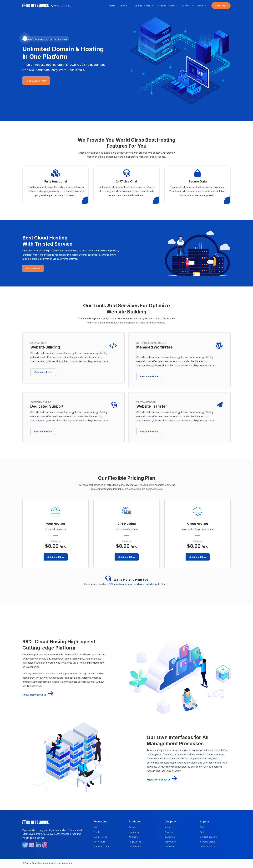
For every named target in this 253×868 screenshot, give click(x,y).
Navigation (134, 832)
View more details (43, 372)
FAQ (202, 827)
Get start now (33, 268)
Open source (100, 842)
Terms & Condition (205, 863)
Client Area (221, 6)
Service (186, 6)
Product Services (209, 847)
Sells (202, 832)
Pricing (132, 827)
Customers (170, 837)
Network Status (208, 842)
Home (112, 6)
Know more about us (38, 695)
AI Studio (133, 837)
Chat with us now (120, 584)
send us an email (142, 584)
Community (170, 842)
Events (97, 832)
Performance (136, 847)
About (201, 6)
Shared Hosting (143, 6)
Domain (124, 6)
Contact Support (208, 837)
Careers (169, 832)
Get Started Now (56, 557)
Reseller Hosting (167, 6)
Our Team (169, 847)
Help (96, 827)
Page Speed (135, 842)
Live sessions (100, 837)
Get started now (36, 81)
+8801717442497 (61, 6)
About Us (169, 827)
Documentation (101, 847)
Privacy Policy (224, 863)
